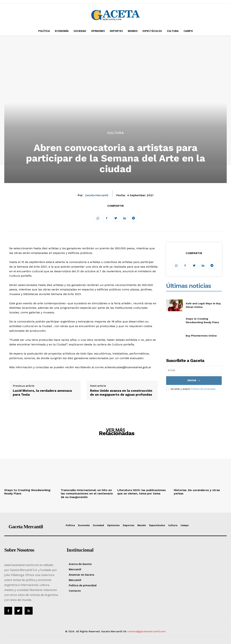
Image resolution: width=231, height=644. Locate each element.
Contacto (75, 591)
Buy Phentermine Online (201, 336)
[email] (194, 370)
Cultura (116, 133)
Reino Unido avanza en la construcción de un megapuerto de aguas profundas (121, 393)
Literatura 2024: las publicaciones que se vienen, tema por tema (142, 492)
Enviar (194, 381)
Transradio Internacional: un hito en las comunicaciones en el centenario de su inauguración (87, 493)
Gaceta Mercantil (97, 195)
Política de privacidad (203, 389)
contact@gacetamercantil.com (147, 631)
